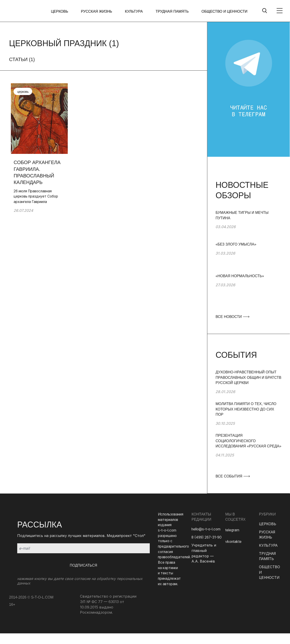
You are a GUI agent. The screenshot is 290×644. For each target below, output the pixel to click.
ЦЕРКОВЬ (63, 11)
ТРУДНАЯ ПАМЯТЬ (173, 11)
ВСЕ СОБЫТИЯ (232, 476)
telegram (233, 530)
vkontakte (234, 542)
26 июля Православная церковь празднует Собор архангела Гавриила (36, 195)
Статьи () (22, 59)
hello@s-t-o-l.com (207, 529)
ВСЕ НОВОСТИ (232, 317)
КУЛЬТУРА (135, 11)
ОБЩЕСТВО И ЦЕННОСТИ (224, 11)
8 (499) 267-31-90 (208, 537)
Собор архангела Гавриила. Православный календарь (36, 170)
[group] (249, 226)
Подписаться (83, 565)
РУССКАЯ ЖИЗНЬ (99, 11)
